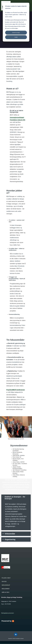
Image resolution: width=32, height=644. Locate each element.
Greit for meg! (16, 32)
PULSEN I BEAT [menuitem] (6, 578)
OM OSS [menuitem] (4, 582)
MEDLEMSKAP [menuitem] (6, 585)
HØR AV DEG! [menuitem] (6, 592)
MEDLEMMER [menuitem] (6, 589)
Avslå (16, 37)
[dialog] (16, 22)
